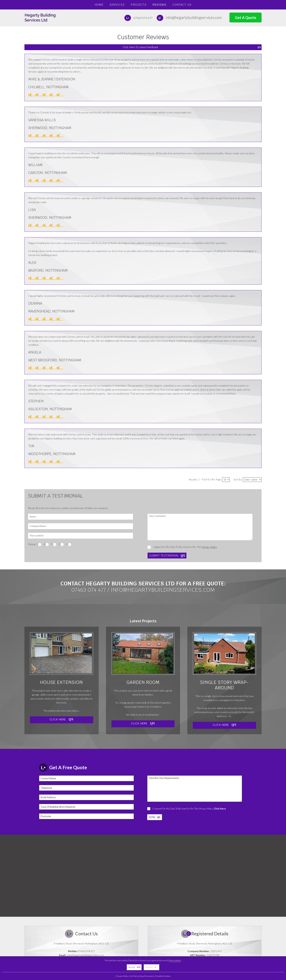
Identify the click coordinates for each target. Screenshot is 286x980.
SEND (155, 817)
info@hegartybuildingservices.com (194, 17)
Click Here (61, 719)
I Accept (134, 967)
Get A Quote (246, 18)
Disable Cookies (163, 976)
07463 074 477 (143, 18)
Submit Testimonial (167, 555)
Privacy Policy (122, 976)
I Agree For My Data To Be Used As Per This (182, 547)
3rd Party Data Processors (142, 976)
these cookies (175, 960)
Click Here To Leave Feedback (192, 47)
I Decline (151, 967)
